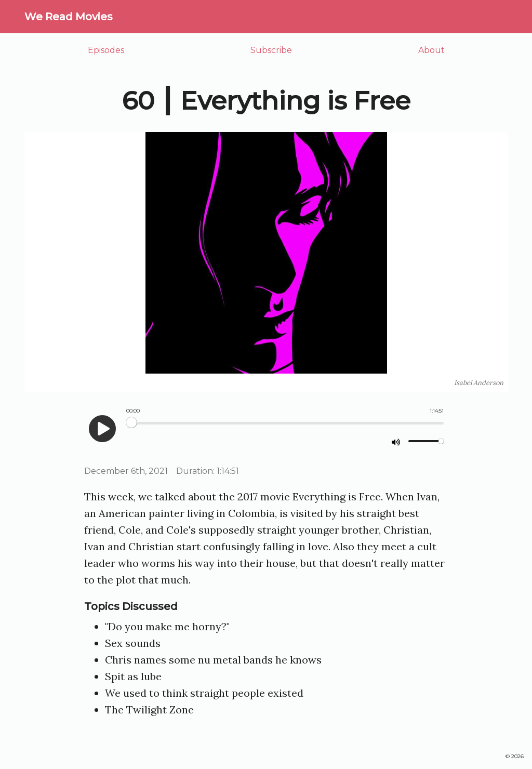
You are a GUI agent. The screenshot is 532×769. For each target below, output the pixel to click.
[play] (102, 429)
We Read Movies (69, 17)
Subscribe (271, 50)
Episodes (106, 50)
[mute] (396, 442)
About (431, 50)
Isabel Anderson (479, 383)
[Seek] (285, 423)
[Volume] (426, 441)
